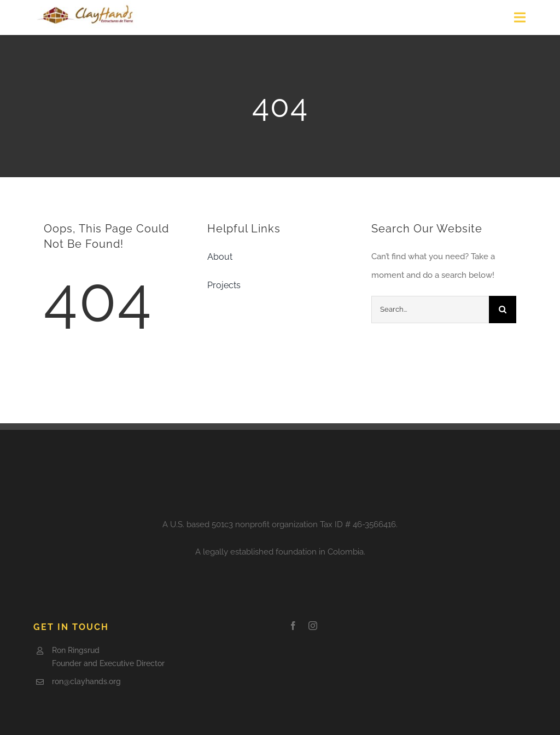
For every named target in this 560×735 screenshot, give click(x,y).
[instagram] (313, 626)
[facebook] (293, 626)
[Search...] (430, 310)
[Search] (503, 310)
